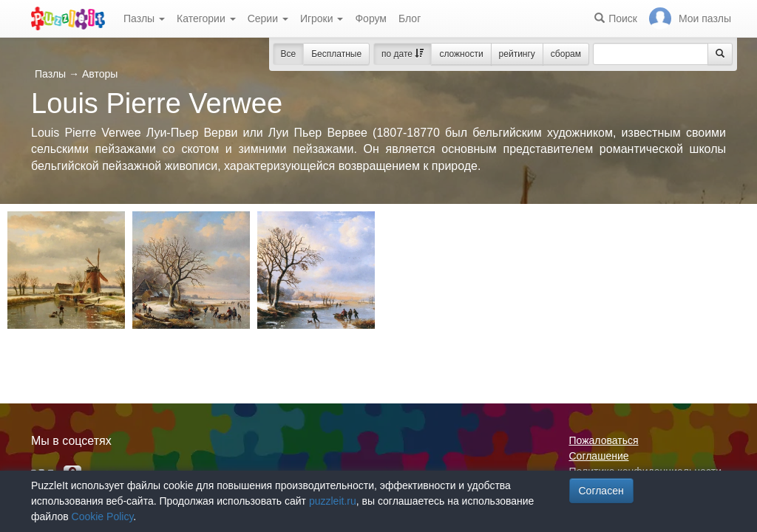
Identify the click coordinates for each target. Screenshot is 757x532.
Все (289, 54)
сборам (566, 54)
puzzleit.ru (333, 501)
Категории (206, 18)
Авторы (100, 74)
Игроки (322, 18)
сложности (461, 54)
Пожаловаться (604, 440)
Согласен (601, 491)
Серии (268, 18)
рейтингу (517, 54)
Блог (410, 18)
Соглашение (599, 456)
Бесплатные (336, 54)
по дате (403, 54)
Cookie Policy (103, 516)
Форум (371, 18)
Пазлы (144, 18)
